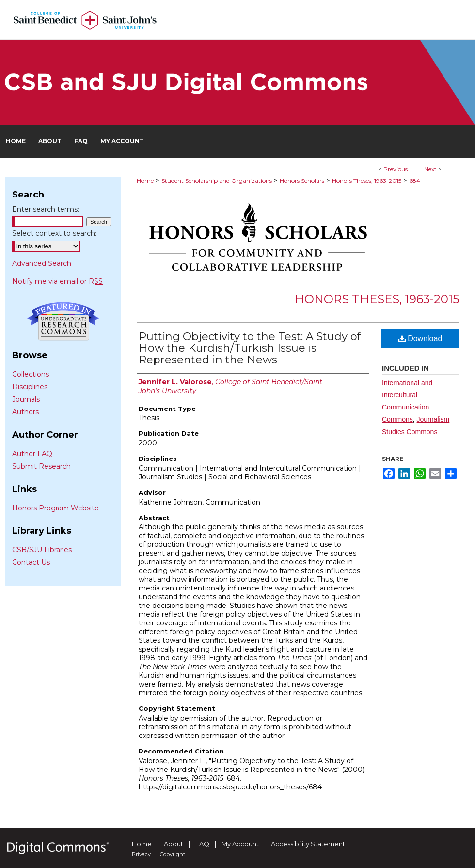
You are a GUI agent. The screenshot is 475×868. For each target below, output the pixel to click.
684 (415, 181)
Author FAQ (32, 454)
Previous (396, 169)
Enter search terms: (46, 209)
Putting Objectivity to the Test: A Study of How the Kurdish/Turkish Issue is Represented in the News (250, 348)
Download (420, 338)
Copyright (173, 854)
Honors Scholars (302, 181)
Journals (26, 399)
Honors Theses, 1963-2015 (367, 181)
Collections (31, 374)
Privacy (141, 854)
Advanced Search (42, 263)
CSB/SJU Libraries (42, 550)
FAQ (202, 844)
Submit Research (41, 466)
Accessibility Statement (308, 844)
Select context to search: (54, 233)
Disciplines (30, 387)
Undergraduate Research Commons (63, 321)
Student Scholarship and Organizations (217, 181)
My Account (240, 844)
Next (430, 169)
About (174, 844)
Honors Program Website (55, 508)
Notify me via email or (57, 281)
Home (145, 181)
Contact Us (31, 562)
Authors (25, 412)
